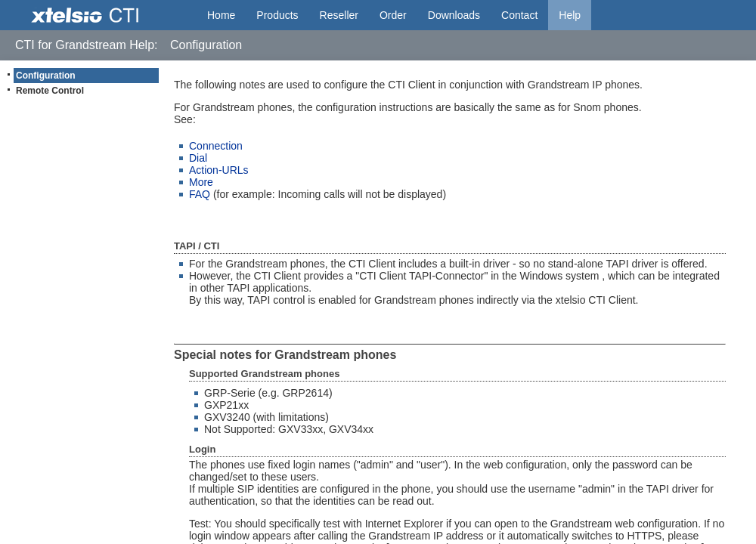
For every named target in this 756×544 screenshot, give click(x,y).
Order (393, 15)
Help (570, 15)
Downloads (454, 15)
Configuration (46, 76)
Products (277, 15)
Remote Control (50, 91)
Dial (198, 158)
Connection (216, 146)
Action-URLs (219, 170)
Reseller (339, 15)
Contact (519, 15)
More (201, 182)
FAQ (200, 194)
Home (221, 15)
